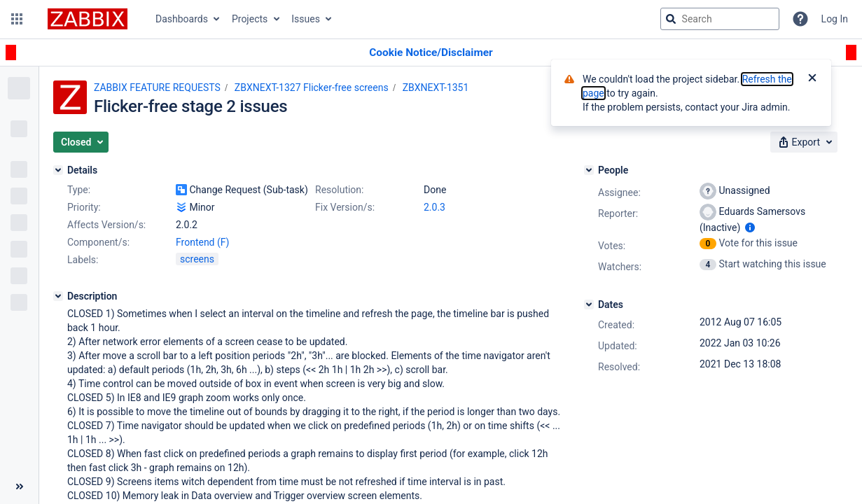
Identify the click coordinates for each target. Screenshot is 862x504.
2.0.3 (435, 207)
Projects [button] (250, 19)
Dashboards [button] (182, 19)
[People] (589, 170)
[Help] (800, 19)
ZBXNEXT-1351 (436, 87)
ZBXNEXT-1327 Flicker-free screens (312, 87)
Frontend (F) (202, 242)
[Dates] (589, 304)
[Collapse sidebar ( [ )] (19, 486)
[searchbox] (720, 19)
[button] (17, 19)
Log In (835, 19)
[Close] (812, 79)
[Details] (58, 170)
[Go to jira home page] (88, 19)
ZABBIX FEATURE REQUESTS (157, 87)
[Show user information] (750, 227)
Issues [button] (306, 19)
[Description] (58, 296)
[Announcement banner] (431, 53)
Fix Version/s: (345, 207)
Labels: (83, 260)
